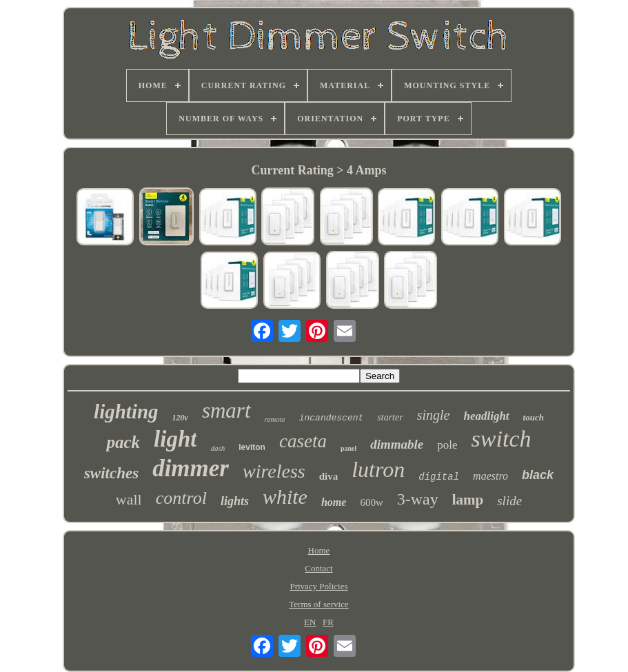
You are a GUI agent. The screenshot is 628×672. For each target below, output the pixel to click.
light (175, 439)
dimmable (397, 444)
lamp (468, 500)
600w (371, 502)
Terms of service (318, 604)
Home (319, 550)
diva (329, 476)
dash (217, 448)
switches (111, 473)
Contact (318, 568)
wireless (274, 471)
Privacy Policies (318, 586)
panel (348, 448)
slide (509, 501)
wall (129, 499)
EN (310, 622)
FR (328, 622)
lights (235, 501)
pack (123, 442)
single (434, 415)
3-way (418, 499)
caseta (303, 441)
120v (180, 418)
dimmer (191, 468)
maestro (490, 476)
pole (447, 445)
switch (502, 439)
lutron (378, 469)
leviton (252, 447)
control (181, 498)
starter (390, 417)
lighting (126, 411)
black (538, 475)
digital (439, 477)
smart (226, 410)
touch (534, 417)
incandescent (332, 418)
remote (275, 419)
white (285, 497)
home (334, 502)
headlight (486, 416)
